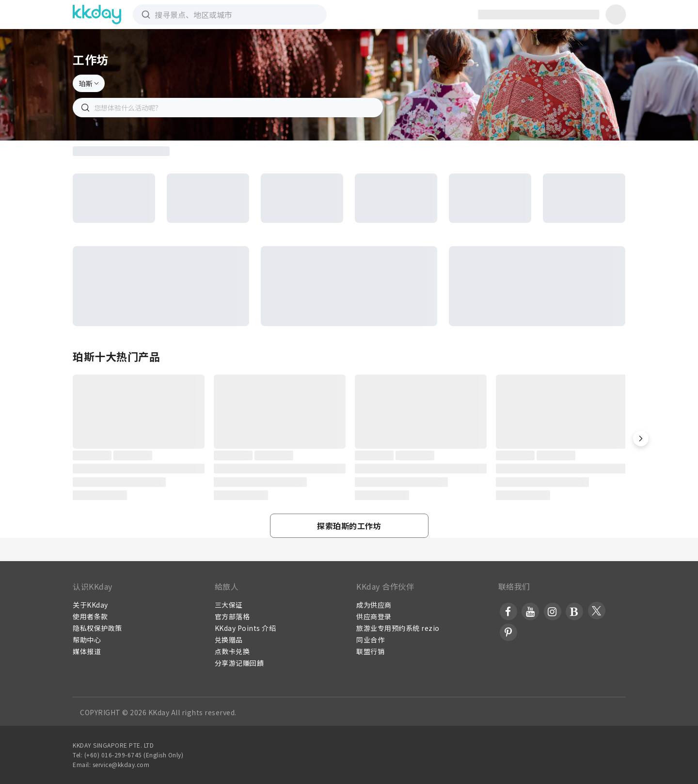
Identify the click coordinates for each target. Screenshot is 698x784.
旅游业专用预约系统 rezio (398, 628)
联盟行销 (370, 651)
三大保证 (229, 605)
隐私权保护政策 (97, 628)
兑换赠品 (229, 640)
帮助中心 (87, 640)
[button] (641, 439)
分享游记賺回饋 (239, 663)
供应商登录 (374, 616)
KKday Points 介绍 (246, 628)
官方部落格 (232, 616)
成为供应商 (374, 605)
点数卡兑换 (232, 651)
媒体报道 (87, 651)
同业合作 (370, 640)
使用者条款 (90, 616)
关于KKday (90, 605)
